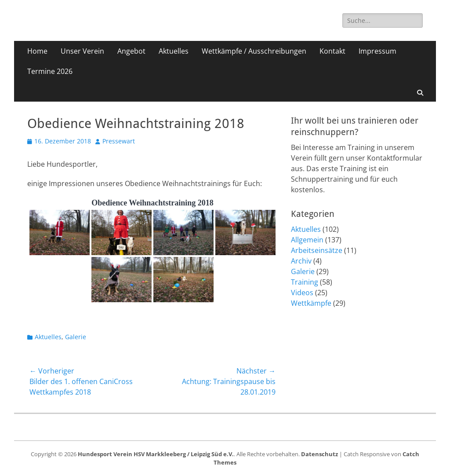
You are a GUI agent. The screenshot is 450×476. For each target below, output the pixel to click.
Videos (302, 293)
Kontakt (332, 51)
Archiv (301, 261)
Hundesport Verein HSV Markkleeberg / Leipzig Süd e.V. (156, 454)
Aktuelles (174, 51)
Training (305, 282)
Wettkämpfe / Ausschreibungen (254, 51)
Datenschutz (319, 454)
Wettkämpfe (311, 303)
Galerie (76, 337)
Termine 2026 (50, 71)
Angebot (131, 51)
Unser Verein (82, 51)
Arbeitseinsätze (317, 250)
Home (37, 51)
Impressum (377, 51)
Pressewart (119, 141)
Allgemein (307, 240)
